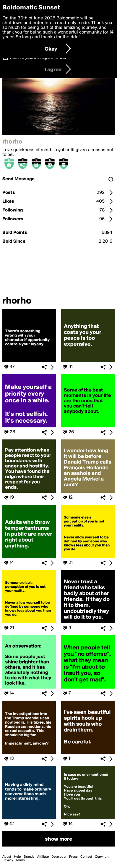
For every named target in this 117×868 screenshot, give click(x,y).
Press (73, 857)
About (7, 857)
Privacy (8, 860)
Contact (86, 857)
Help (17, 857)
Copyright (102, 857)
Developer (59, 857)
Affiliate (43, 857)
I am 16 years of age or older (38, 58)
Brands (29, 857)
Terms (20, 860)
